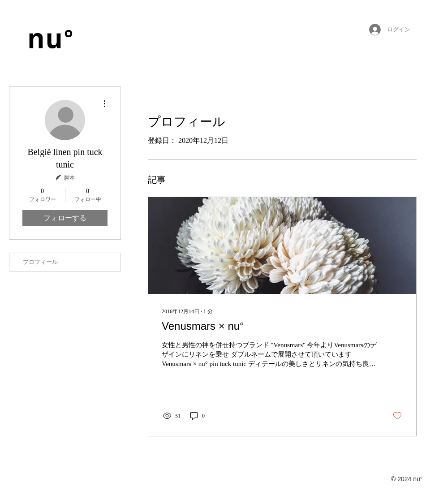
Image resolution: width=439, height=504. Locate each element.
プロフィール (40, 262)
